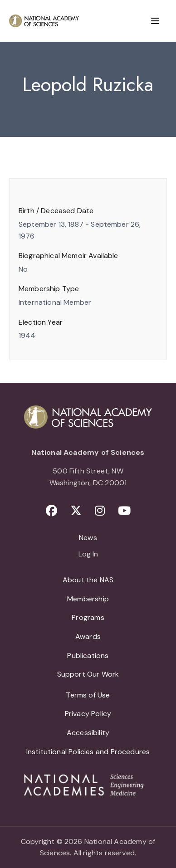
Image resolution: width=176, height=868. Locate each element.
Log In (88, 555)
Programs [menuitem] (88, 617)
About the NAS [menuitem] (88, 580)
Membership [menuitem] (88, 599)
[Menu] (155, 21)
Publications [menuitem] (88, 656)
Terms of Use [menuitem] (88, 695)
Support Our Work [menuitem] (88, 674)
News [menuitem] (88, 538)
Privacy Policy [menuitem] (88, 714)
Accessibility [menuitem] (88, 733)
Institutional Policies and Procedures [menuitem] (88, 752)
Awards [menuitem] (88, 636)
